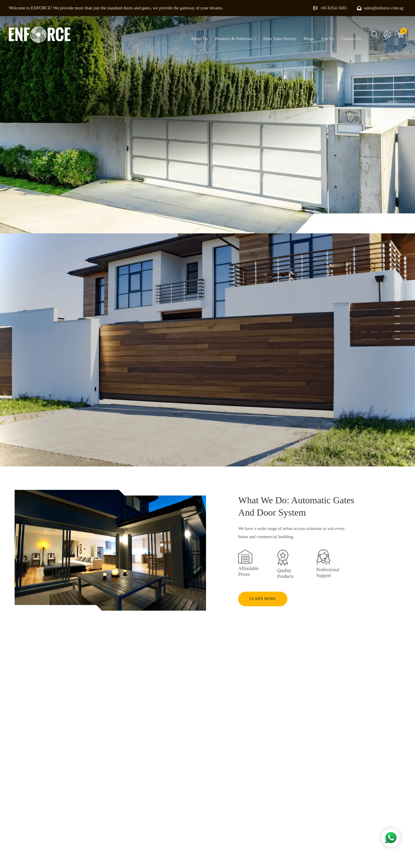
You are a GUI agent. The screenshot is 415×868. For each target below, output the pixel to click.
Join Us (327, 39)
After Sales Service (280, 39)
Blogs (309, 39)
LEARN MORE (265, 599)
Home (192, 19)
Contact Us (351, 39)
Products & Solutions (235, 39)
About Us (199, 39)
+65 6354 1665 (330, 8)
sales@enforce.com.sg (380, 8)
